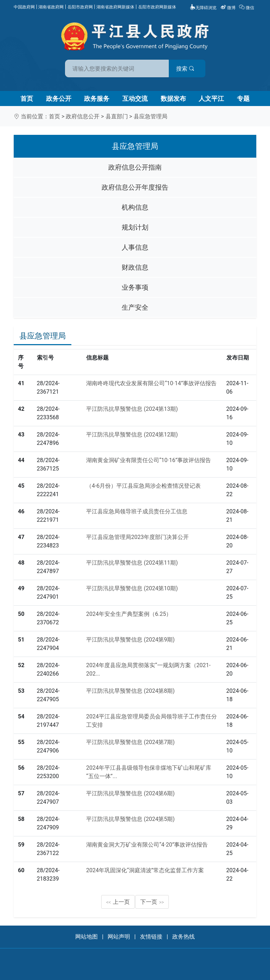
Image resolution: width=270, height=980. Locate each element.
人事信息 (135, 247)
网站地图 (86, 937)
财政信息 (135, 267)
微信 (247, 8)
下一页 (152, 902)
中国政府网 (24, 7)
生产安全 (135, 307)
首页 (27, 98)
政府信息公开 (83, 116)
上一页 (118, 902)
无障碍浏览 (203, 8)
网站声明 (119, 937)
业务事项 (135, 287)
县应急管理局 (150, 116)
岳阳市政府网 (80, 7)
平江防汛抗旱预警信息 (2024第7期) (130, 742)
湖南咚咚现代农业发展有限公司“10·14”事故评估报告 (152, 383)
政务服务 (97, 98)
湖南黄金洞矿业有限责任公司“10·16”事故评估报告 (149, 460)
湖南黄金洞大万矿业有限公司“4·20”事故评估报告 (147, 845)
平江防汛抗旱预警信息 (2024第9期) (130, 640)
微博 (229, 8)
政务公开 (59, 98)
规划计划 (135, 227)
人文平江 (211, 98)
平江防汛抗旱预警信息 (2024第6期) (130, 793)
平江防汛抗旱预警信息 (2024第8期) (130, 691)
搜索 (185, 69)
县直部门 (117, 116)
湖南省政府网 (51, 7)
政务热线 (184, 937)
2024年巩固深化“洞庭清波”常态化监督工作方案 (145, 870)
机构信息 (135, 207)
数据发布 (173, 98)
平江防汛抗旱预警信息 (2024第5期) (130, 819)
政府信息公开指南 (135, 167)
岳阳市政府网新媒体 (157, 7)
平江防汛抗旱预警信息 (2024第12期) (132, 435)
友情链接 (151, 937)
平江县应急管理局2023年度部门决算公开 (137, 537)
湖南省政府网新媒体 (115, 7)
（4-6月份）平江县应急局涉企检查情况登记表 (143, 486)
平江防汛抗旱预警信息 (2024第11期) (132, 563)
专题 (243, 98)
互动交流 (135, 98)
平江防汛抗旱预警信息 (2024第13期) (132, 409)
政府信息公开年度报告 (135, 187)
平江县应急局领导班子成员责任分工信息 (137, 511)
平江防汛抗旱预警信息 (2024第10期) (132, 588)
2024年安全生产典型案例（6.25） (129, 614)
